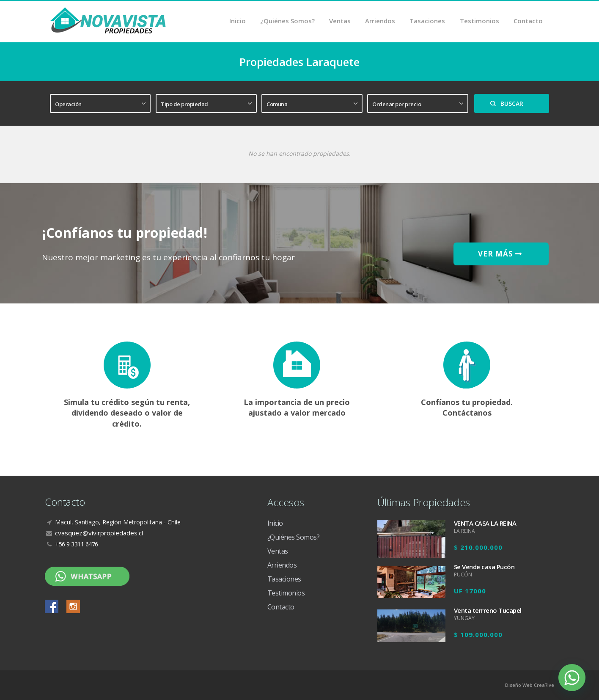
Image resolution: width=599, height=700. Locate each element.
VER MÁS (501, 254)
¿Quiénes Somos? (288, 21)
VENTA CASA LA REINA (485, 523)
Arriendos (381, 21)
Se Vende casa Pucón (484, 567)
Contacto (528, 21)
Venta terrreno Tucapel (488, 610)
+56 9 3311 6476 (77, 544)
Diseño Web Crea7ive (530, 685)
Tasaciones (428, 21)
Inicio (238, 21)
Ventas (340, 21)
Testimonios (479, 21)
